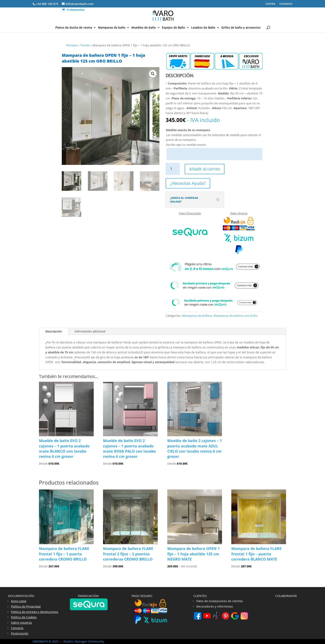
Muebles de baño (144, 28)
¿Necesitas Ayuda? (188, 183)
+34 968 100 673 (47, 4)
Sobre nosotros (21, 623)
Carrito (270, 4)
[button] (153, 74)
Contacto (286, 4)
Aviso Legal (19, 601)
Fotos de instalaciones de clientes (220, 601)
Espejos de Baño (173, 28)
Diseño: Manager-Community (84, 641)
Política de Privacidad (26, 606)
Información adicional (90, 331)
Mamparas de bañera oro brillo (235, 316)
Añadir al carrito (205, 169)
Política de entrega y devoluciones (35, 612)
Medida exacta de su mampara (188, 130)
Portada (72, 45)
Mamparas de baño (112, 28)
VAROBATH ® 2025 (46, 641)
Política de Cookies (24, 617)
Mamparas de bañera (197, 316)
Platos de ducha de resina (74, 28)
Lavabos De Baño (203, 28)
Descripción (54, 331)
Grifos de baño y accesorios (241, 28)
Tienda (85, 45)
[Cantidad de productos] (173, 169)
